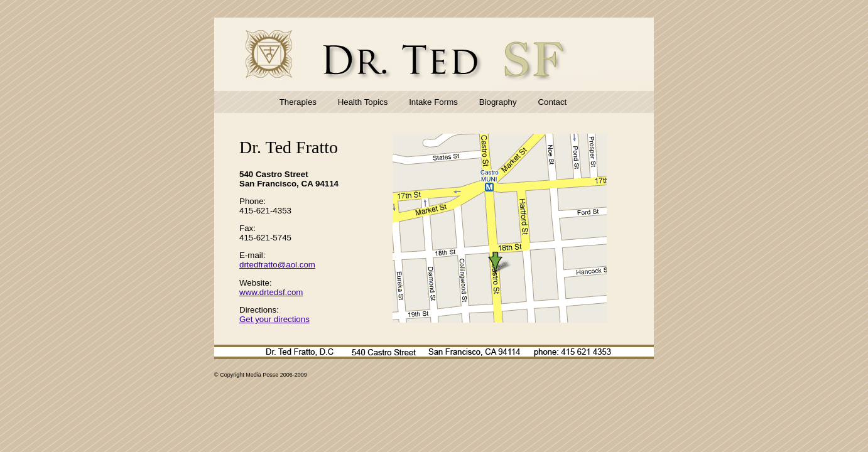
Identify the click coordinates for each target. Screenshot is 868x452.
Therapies (298, 102)
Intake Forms (433, 102)
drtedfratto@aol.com (277, 265)
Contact (552, 102)
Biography (498, 102)
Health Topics (363, 102)
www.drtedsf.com (271, 292)
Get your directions (274, 319)
